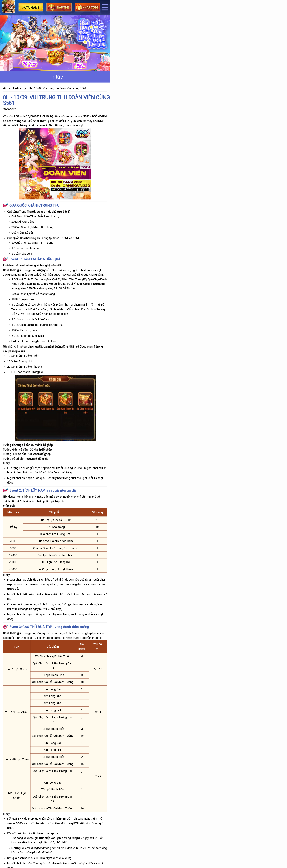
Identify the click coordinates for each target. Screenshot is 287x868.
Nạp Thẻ (59, 7)
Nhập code (87, 7)
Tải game (31, 7)
